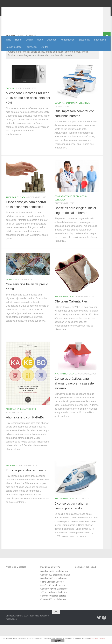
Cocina (29, 40)
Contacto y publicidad (85, 586)
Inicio (8, 40)
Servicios (60, 219)
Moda (40, 40)
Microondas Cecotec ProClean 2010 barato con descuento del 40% (28, 117)
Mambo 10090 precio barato (54, 590)
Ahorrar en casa (16, 216)
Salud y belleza (14, 47)
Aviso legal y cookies (16, 586)
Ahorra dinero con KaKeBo (25, 436)
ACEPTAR (57, 641)
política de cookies (97, 638)
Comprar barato (64, 122)
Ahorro (32, 428)
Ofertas (44, 47)
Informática (100, 40)
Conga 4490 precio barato (53, 618)
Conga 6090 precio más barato (55, 594)
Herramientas (68, 40)
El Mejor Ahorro (28, 10)
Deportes (52, 40)
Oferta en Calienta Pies (71, 320)
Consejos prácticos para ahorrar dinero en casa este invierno (74, 402)
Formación (31, 47)
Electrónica (84, 40)
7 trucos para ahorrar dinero (26, 489)
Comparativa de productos (70, 215)
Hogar (18, 40)
